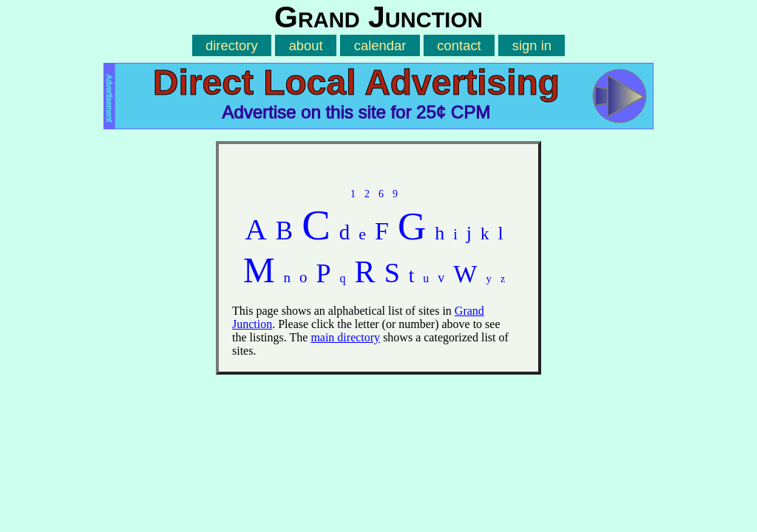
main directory (345, 337)
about (306, 45)
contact (459, 45)
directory (232, 45)
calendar (380, 45)
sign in (532, 45)
